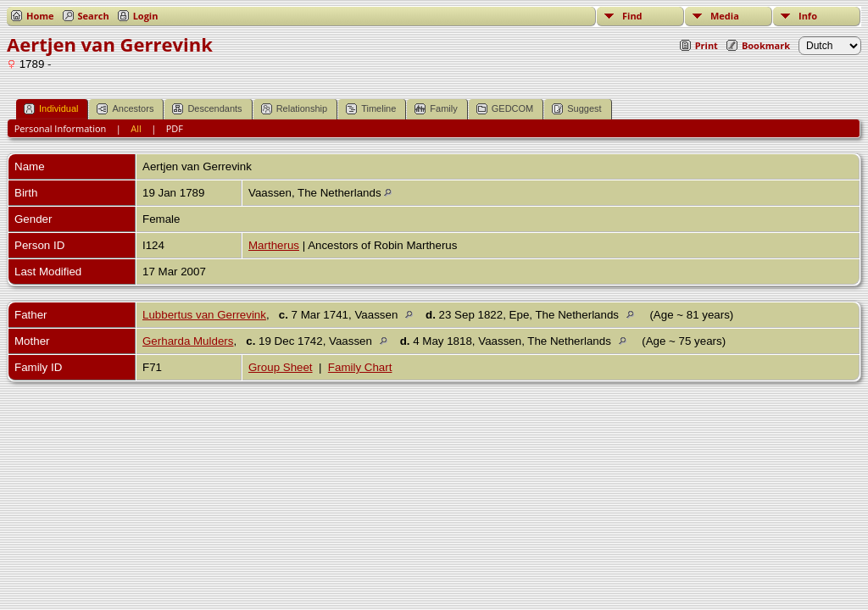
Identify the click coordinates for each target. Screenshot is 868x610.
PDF (175, 128)
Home (40, 16)
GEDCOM (505, 109)
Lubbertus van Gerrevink (204, 315)
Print (707, 45)
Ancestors (125, 109)
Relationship (295, 109)
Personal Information (61, 128)
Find (632, 16)
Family (436, 109)
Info (808, 16)
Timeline (371, 109)
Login (146, 16)
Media (725, 16)
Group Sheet (281, 367)
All (136, 128)
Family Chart (360, 367)
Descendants (207, 109)
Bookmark (766, 45)
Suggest (576, 109)
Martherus (274, 245)
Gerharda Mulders (188, 341)
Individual (51, 109)
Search (94, 16)
